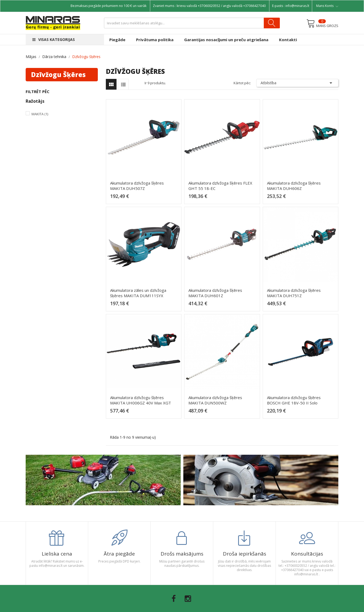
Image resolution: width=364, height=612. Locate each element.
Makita (40, 114)
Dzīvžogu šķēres (58, 74)
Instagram (188, 599)
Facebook (174, 599)
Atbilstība (297, 83)
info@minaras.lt (297, 6)
